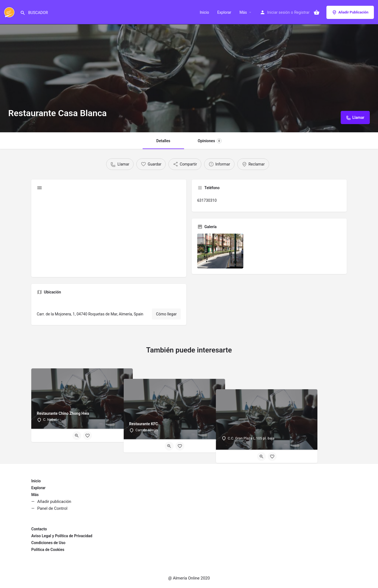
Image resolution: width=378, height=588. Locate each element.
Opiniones (210, 141)
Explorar (224, 12)
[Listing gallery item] (220, 251)
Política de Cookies (48, 550)
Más (243, 12)
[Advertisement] (109, 233)
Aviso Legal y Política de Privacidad (62, 536)
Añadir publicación (54, 502)
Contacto (39, 529)
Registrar (302, 12)
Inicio (204, 12)
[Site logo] (10, 12)
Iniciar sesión (279, 12)
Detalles (163, 141)
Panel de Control (52, 508)
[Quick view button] (77, 436)
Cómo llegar (166, 314)
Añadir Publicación (350, 12)
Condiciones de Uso (48, 543)
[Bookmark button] (88, 436)
